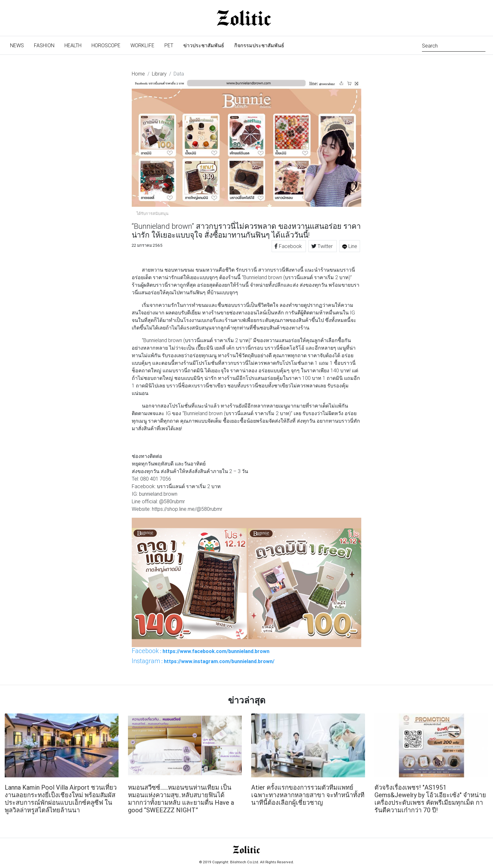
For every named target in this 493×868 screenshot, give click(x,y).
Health (73, 45)
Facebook (289, 246)
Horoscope (106, 45)
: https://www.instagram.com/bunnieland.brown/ (203, 661)
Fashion (44, 45)
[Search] (454, 45)
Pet (169, 45)
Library (159, 74)
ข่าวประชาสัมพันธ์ (204, 45)
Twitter (323, 246)
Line (350, 246)
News (19, 45)
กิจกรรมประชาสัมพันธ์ (259, 45)
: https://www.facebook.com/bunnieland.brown (201, 651)
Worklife (142, 45)
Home (138, 74)
